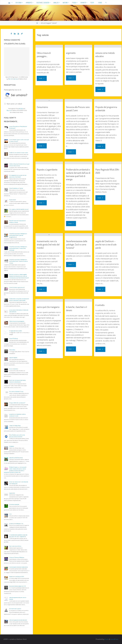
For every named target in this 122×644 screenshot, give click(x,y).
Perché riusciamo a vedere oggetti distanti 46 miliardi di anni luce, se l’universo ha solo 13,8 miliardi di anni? (19, 276)
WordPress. (115, 639)
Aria (10, 514)
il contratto (100, 407)
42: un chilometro (14, 369)
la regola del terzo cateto (16, 331)
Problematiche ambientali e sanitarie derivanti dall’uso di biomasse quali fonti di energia (78, 245)
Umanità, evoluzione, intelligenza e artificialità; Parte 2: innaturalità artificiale (18, 248)
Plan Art (10, 79)
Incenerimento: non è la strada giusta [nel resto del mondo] (48, 333)
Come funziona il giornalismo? (17, 287)
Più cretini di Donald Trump (16, 392)
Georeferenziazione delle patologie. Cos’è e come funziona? (77, 328)
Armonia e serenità (14, 504)
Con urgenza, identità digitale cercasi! (19, 209)
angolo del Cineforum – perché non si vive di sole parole (106, 347)
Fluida (106, 639)
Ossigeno (12, 446)
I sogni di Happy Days (15, 425)
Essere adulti (13, 200)
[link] (106, 2)
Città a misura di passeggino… (44, 101)
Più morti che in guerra (15, 609)
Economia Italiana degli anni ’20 (17, 586)
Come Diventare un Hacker (16, 188)
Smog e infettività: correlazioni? (17, 403)
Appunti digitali (13, 358)
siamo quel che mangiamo (48, 433)
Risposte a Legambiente (47, 225)
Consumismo (42, 165)
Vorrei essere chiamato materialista (18, 567)
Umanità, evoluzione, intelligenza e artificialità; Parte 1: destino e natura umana (18, 261)
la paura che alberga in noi (16, 523)
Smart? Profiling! (14, 339)
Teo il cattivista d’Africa (15, 546)
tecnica (16, 79)
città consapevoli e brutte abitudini (18, 620)
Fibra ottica (12, 350)
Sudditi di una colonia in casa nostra (19, 153)
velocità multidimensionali (16, 458)
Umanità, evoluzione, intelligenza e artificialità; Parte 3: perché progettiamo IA (18, 235)
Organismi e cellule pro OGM (17, 576)
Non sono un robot (14, 104)
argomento (71, 59)
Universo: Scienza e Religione (17, 557)
